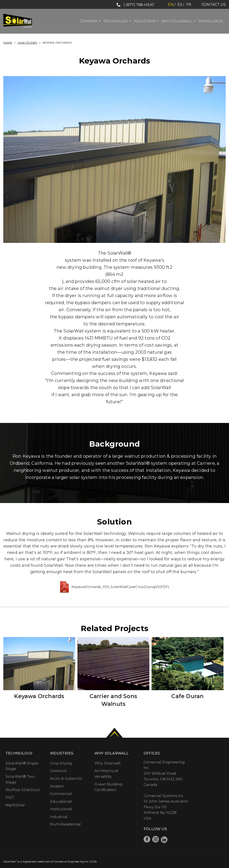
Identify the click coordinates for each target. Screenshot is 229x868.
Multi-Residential (65, 824)
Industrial (59, 817)
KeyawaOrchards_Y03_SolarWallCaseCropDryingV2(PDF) (120, 587)
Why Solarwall (177, 21)
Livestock (58, 771)
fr (189, 5)
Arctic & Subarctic (66, 779)
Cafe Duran (187, 696)
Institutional (61, 809)
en (171, 5)
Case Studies (27, 43)
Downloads (211, 21)
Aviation (57, 786)
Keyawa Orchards (39, 696)
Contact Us (214, 5)
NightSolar (15, 805)
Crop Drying (61, 763)
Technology (116, 21)
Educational (61, 802)
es (180, 5)
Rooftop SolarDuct (23, 790)
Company (89, 21)
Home (8, 43)
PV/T (10, 798)
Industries (145, 21)
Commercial (61, 794)
